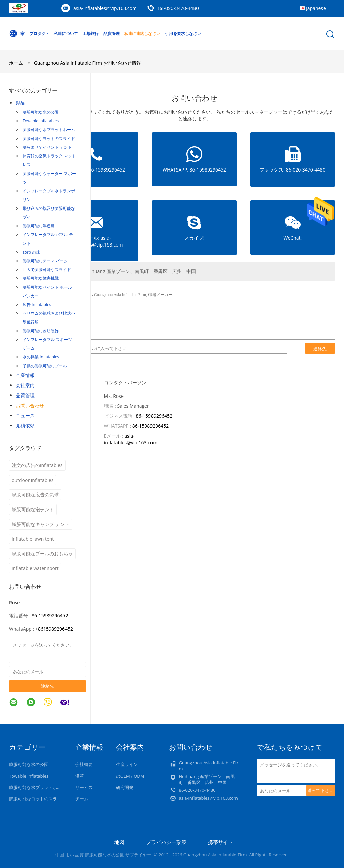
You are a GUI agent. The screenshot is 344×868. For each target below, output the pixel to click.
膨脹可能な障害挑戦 (41, 278)
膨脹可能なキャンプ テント (41, 524)
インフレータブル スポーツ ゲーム (47, 344)
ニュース (25, 416)
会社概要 (84, 764)
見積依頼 (25, 426)
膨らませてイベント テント (47, 147)
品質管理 (112, 33)
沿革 (80, 776)
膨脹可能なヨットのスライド (49, 138)
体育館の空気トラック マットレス (49, 160)
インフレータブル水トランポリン (49, 195)
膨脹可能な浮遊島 (39, 226)
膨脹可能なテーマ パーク (45, 261)
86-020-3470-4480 (179, 8)
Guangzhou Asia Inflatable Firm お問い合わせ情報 (88, 63)
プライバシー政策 (166, 842)
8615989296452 (55, 629)
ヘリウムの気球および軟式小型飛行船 (49, 318)
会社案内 (25, 385)
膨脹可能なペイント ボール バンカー (47, 291)
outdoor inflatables (33, 480)
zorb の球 (31, 252)
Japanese (316, 8)
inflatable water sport (35, 568)
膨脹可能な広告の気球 (35, 495)
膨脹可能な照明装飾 (41, 331)
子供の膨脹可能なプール (45, 366)
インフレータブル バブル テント (48, 239)
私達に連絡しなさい (142, 33)
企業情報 (25, 375)
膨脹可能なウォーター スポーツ (49, 178)
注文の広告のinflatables (37, 465)
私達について (66, 33)
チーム (82, 799)
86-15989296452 (50, 616)
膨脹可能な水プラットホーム (49, 130)
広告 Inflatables (37, 305)
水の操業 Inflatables (41, 357)
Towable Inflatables (41, 121)
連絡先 (48, 686)
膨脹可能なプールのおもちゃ (42, 553)
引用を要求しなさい (183, 33)
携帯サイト (221, 842)
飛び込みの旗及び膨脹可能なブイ (49, 213)
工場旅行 (91, 33)
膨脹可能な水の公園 (41, 112)
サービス (84, 787)
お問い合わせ (30, 405)
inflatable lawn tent (33, 539)
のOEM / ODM (130, 776)
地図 (119, 842)
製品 (20, 103)
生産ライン (127, 764)
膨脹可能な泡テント (33, 509)
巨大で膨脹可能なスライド (47, 270)
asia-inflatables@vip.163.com (105, 8)
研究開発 (125, 787)
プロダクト (39, 33)
